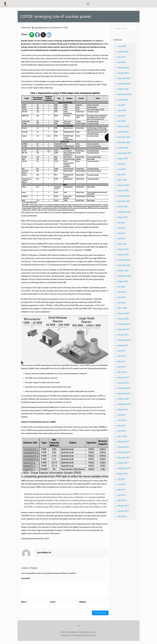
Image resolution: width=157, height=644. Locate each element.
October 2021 (123, 207)
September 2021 (124, 212)
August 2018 (123, 410)
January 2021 (123, 255)
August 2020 (123, 281)
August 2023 (123, 100)
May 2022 (121, 175)
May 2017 (121, 490)
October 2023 (123, 89)
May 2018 (121, 426)
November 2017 (124, 458)
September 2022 (124, 153)
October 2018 (123, 399)
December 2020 (124, 260)
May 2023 (121, 116)
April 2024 (122, 62)
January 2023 (123, 132)
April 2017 (122, 495)
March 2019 (122, 372)
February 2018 (123, 442)
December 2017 (124, 452)
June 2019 (122, 356)
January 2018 (123, 447)
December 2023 (124, 78)
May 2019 (121, 361)
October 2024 (123, 52)
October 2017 (123, 463)
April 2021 (122, 239)
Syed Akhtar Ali (41, 28)
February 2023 (123, 126)
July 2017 (121, 479)
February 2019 (123, 378)
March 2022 (122, 180)
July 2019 (121, 351)
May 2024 (121, 57)
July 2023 (121, 105)
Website (83, 602)
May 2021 (121, 233)
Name (24, 602)
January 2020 (123, 319)
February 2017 (123, 506)
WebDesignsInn (90, 635)
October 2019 (123, 335)
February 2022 (123, 185)
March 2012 (122, 516)
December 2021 (124, 196)
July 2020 (121, 287)
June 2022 (122, 169)
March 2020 (122, 308)
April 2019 (122, 367)
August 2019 (123, 345)
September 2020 (124, 276)
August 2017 (123, 474)
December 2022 (124, 137)
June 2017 (122, 484)
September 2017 (124, 468)
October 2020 (123, 271)
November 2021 (124, 201)
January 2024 (123, 73)
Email (53, 602)
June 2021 (122, 228)
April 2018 (122, 431)
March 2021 (122, 244)
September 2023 (124, 94)
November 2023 (124, 84)
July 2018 (121, 415)
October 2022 (123, 148)
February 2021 (123, 249)
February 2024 (123, 68)
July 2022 (121, 164)
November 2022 (124, 142)
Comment (26, 578)
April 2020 (122, 303)
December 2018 (124, 388)
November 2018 (124, 394)
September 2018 (124, 404)
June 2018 (122, 420)
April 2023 (122, 121)
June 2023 (122, 110)
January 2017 (123, 511)
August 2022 (123, 158)
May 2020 (121, 297)
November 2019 (124, 329)
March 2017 (122, 500)
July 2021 (121, 223)
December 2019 (124, 324)
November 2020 (124, 265)
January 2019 (123, 383)
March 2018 (122, 436)
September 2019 (124, 340)
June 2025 (122, 46)
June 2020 (122, 292)
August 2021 (123, 217)
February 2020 (123, 313)
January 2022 (123, 191)
